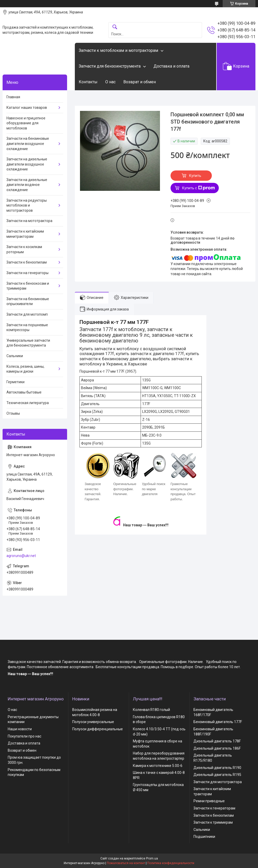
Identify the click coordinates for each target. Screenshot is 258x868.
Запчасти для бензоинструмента (110, 66)
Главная (13, 97)
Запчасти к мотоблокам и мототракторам (118, 50)
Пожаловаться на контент (126, 863)
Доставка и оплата (171, 66)
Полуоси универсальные (93, 722)
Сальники (15, 356)
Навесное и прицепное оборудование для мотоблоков (26, 123)
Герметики (15, 382)
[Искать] (115, 27)
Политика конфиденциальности (171, 863)
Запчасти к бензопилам (27, 262)
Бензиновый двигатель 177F (218, 722)
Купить (195, 176)
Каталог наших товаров (27, 108)
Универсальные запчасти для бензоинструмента (28, 343)
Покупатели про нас (25, 736)
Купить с (199, 188)
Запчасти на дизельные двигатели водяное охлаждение (27, 185)
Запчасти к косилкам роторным (24, 249)
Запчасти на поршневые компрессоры (27, 327)
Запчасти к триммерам (213, 822)
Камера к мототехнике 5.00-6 (158, 766)
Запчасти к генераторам (214, 808)
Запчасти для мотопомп (27, 314)
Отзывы (13, 413)
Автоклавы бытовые (24, 392)
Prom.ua (152, 858)
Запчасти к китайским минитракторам (25, 234)
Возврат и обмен (140, 82)
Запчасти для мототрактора (218, 782)
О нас (110, 82)
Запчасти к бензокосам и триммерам (28, 286)
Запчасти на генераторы (27, 273)
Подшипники (204, 837)
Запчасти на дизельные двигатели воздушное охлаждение (27, 164)
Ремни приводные (209, 801)
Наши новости (20, 729)
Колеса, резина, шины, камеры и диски (25, 369)
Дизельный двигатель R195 (217, 775)
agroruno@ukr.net (21, 556)
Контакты (88, 82)
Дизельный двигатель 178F (217, 741)
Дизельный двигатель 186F (217, 748)
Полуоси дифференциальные (98, 729)
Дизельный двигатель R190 (217, 768)
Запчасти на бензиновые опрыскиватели (28, 301)
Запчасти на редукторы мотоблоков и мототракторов (27, 205)
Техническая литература (28, 403)
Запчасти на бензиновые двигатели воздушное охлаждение (28, 144)
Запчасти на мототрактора (29, 221)
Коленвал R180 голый (151, 710)
